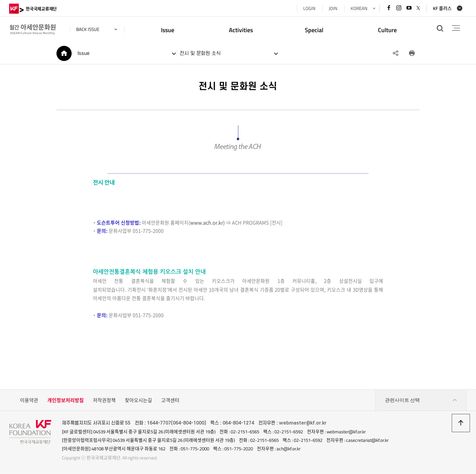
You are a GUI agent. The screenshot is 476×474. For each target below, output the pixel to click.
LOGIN (309, 8)
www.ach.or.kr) (207, 223)
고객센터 (170, 401)
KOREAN (359, 8)
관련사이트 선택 (421, 401)
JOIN (333, 8)
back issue (88, 29)
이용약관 (29, 401)
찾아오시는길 (138, 401)
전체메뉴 (456, 28)
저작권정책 (104, 401)
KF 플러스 (442, 8)
